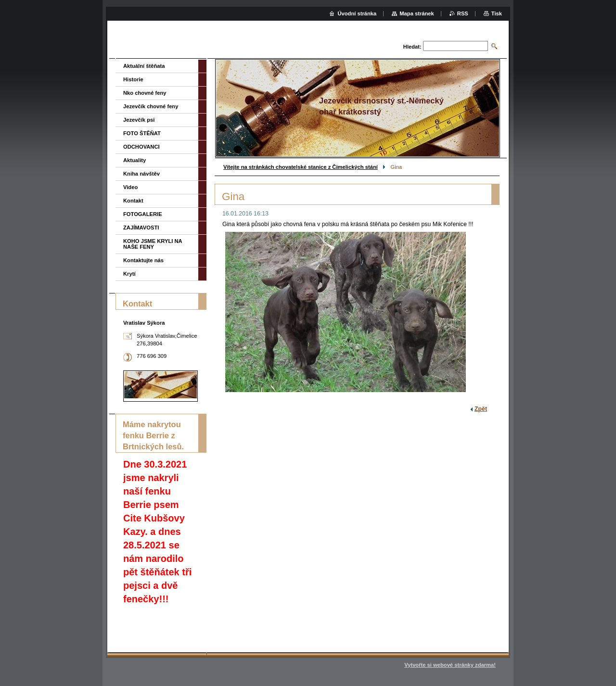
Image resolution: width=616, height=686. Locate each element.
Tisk (497, 13)
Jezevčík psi (139, 120)
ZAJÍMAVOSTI (141, 228)
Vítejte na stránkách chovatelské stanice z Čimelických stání (301, 167)
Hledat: (412, 47)
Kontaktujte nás (143, 260)
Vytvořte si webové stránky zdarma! (450, 665)
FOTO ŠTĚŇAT (142, 133)
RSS (463, 13)
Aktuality (135, 160)
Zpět (481, 409)
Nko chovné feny (145, 93)
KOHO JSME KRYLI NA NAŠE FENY (153, 244)
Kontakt (133, 201)
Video (130, 187)
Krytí (129, 274)
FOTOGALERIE (143, 214)
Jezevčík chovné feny (151, 106)
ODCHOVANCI (141, 147)
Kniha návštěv (141, 174)
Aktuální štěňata (144, 66)
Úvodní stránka (357, 13)
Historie (133, 79)
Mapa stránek (417, 13)
